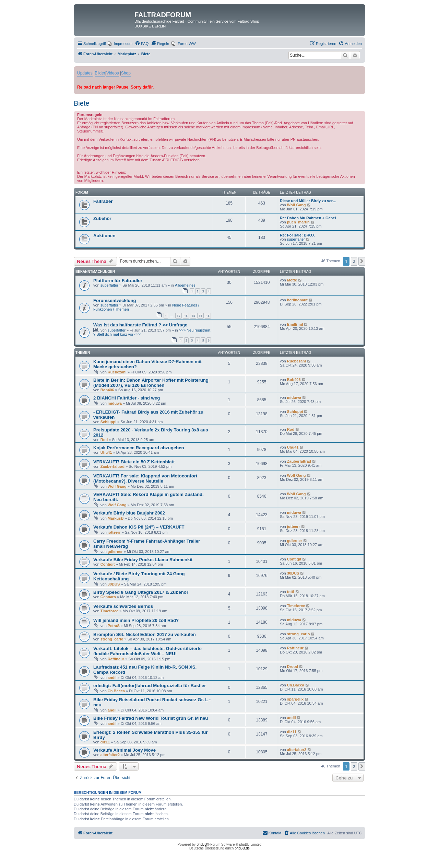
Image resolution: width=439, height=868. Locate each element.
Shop (126, 73)
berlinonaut (297, 300)
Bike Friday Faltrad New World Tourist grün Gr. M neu (151, 718)
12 (178, 316)
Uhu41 (106, 452)
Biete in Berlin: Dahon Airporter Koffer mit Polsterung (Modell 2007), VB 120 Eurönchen (151, 383)
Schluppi (108, 422)
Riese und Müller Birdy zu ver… (308, 201)
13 (186, 316)
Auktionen (104, 236)
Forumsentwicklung (115, 300)
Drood (293, 667)
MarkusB (116, 518)
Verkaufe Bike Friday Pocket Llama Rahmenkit (143, 560)
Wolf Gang (296, 205)
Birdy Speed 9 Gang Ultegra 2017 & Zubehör (141, 592)
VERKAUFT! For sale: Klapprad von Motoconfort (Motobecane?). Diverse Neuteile (145, 478)
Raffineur (116, 659)
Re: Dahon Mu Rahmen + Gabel (308, 218)
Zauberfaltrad (112, 466)
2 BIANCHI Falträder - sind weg (127, 398)
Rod (104, 440)
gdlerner (115, 552)
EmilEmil (295, 324)
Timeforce (109, 611)
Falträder (103, 201)
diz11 (105, 742)
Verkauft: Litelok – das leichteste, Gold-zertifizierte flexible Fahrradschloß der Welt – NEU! (147, 651)
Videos (112, 73)
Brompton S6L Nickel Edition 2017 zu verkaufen (145, 634)
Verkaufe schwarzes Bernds (123, 606)
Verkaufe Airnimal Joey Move (124, 750)
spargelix (295, 699)
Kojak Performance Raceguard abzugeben (139, 448)
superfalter (296, 239)
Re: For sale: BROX (297, 235)
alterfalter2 (110, 755)
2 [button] (354, 261)
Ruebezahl (117, 372)
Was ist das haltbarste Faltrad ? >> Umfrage (140, 325)
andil (112, 678)
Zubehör (102, 218)
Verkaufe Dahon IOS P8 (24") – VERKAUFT (139, 527)
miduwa (115, 403)
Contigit (108, 564)
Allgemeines (185, 285)
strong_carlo (112, 639)
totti (291, 592)
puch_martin (298, 222)
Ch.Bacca (116, 691)
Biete (82, 103)
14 (193, 316)
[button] (362, 261)
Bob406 (107, 390)
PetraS (114, 626)
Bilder (100, 73)
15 (200, 316)
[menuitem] (120, 44)
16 (208, 316)
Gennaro (108, 597)
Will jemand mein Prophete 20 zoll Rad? (136, 620)
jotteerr (114, 532)
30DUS (114, 584)
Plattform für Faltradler (118, 281)
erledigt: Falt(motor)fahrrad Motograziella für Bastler (150, 686)
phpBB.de (242, 848)
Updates (85, 73)
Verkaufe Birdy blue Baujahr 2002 (129, 513)
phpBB (202, 844)
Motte (292, 280)
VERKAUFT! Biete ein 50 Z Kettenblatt (134, 462)
